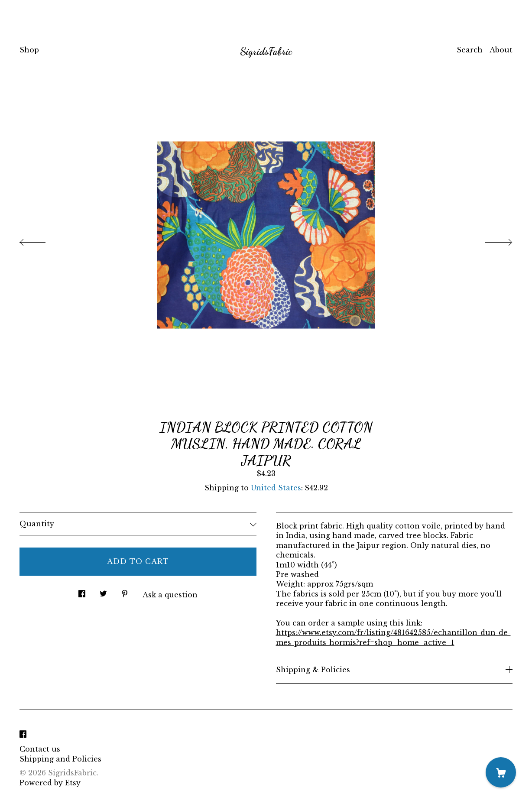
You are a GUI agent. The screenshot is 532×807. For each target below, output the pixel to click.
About (501, 50)
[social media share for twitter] (103, 591)
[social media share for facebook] (82, 591)
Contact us (40, 749)
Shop (29, 50)
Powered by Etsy (50, 783)
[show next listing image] (491, 240)
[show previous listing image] (41, 240)
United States (276, 488)
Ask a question (170, 595)
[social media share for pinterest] (125, 591)
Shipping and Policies (60, 759)
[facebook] (23, 734)
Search (470, 50)
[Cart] (501, 772)
